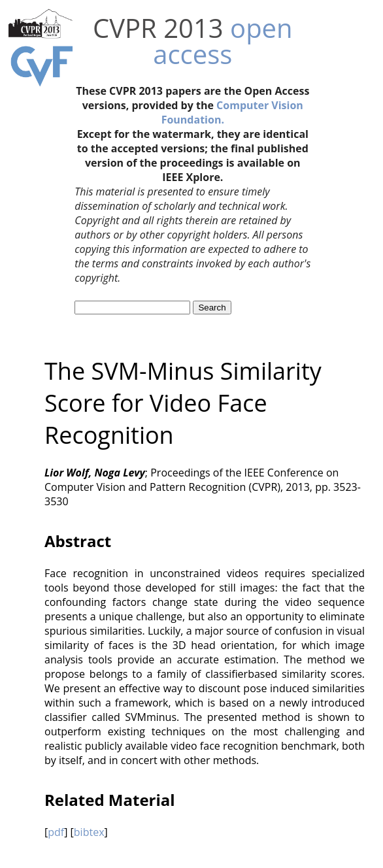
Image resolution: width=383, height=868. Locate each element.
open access (223, 41)
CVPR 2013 (158, 28)
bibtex (89, 832)
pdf (56, 832)
